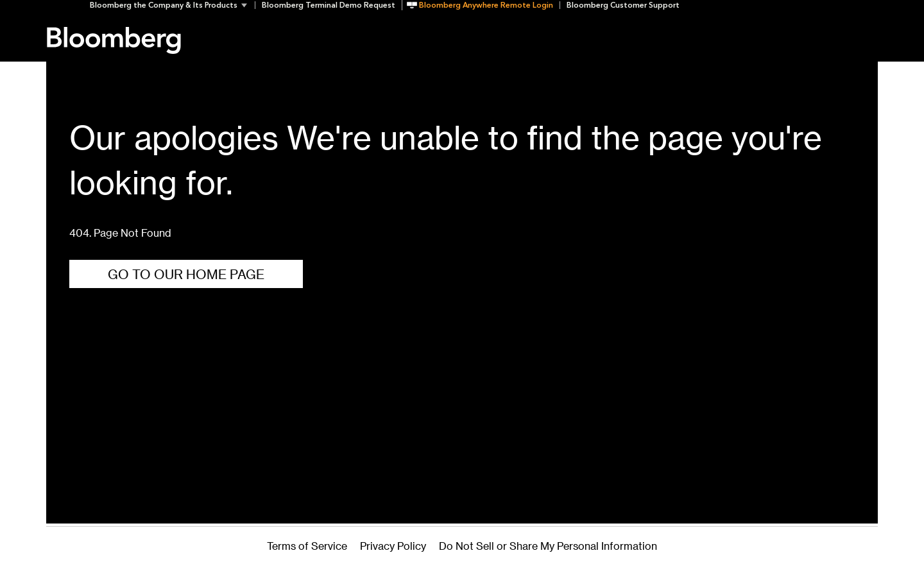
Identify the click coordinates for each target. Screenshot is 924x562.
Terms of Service (307, 546)
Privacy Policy (393, 546)
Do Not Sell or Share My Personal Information (548, 546)
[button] (172, 5)
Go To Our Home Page (186, 274)
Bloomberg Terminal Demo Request (329, 5)
